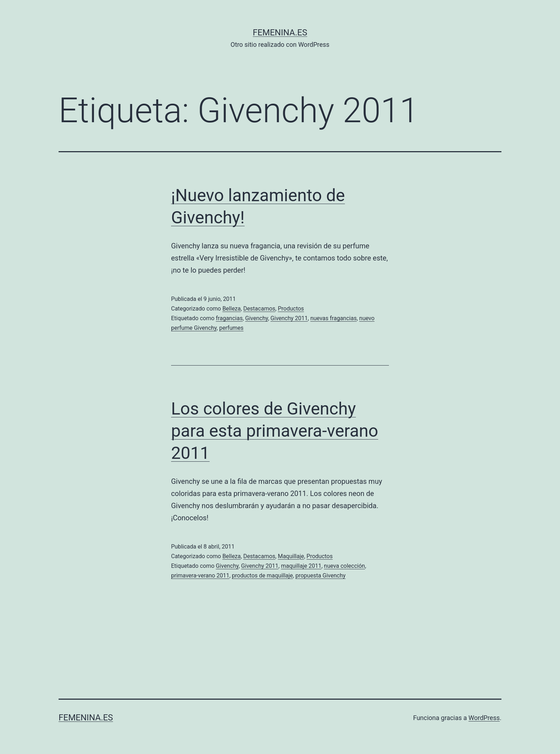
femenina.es (280, 33)
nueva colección (344, 566)
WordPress (484, 718)
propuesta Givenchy (320, 576)
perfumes (231, 328)
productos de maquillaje (262, 576)
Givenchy (257, 318)
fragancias (229, 318)
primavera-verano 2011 (200, 576)
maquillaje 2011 (301, 566)
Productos (291, 309)
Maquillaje (291, 556)
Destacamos (259, 309)
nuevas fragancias (334, 318)
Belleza (232, 309)
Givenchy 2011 (289, 318)
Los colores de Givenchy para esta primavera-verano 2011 (275, 431)
